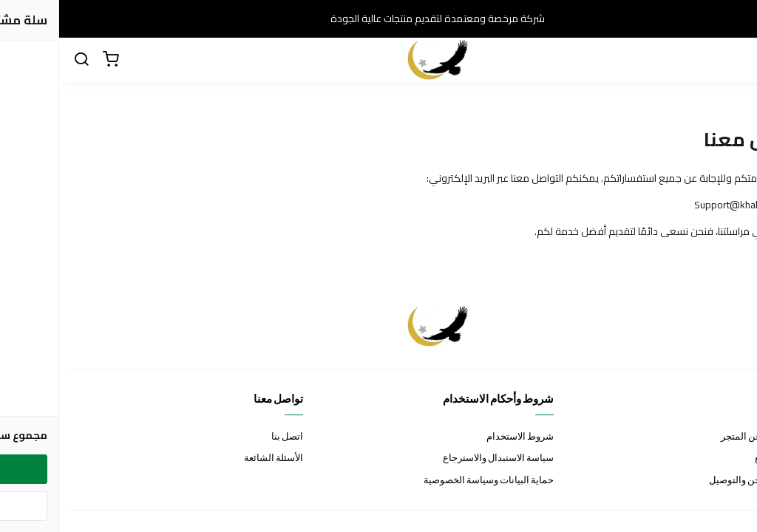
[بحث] (22, 60)
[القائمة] (735, 60)
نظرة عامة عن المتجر (704, 437)
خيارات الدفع (721, 458)
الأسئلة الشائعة (214, 458)
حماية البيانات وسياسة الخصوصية (430, 481)
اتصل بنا (228, 437)
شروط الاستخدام (461, 437)
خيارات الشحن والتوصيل (698, 481)
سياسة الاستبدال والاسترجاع (439, 458)
